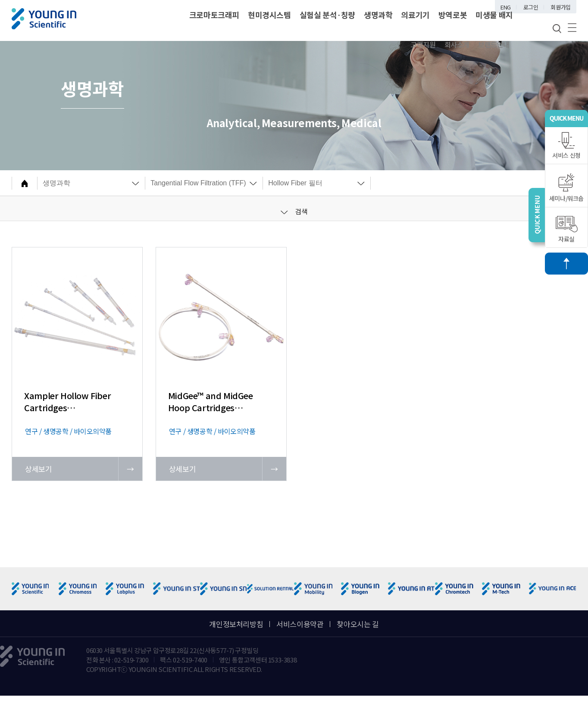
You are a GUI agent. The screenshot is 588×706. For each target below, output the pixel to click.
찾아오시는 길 (358, 624)
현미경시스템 (269, 15)
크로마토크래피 (214, 15)
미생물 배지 (494, 15)
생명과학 (378, 15)
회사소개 (457, 44)
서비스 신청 (566, 146)
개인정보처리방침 (236, 624)
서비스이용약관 (300, 624)
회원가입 (560, 7)
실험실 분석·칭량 (327, 15)
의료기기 (415, 15)
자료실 (567, 230)
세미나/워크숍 (566, 188)
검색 (294, 211)
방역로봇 (453, 15)
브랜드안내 (494, 44)
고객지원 (423, 44)
